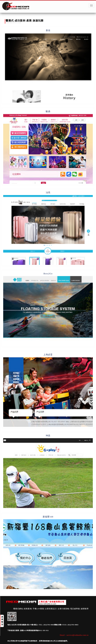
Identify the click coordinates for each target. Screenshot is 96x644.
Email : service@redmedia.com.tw (74, 635)
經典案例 (28, 609)
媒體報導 (85, 609)
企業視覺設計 (51, 609)
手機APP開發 (38, 609)
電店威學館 (75, 609)
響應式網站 (18, 609)
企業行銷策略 (63, 609)
